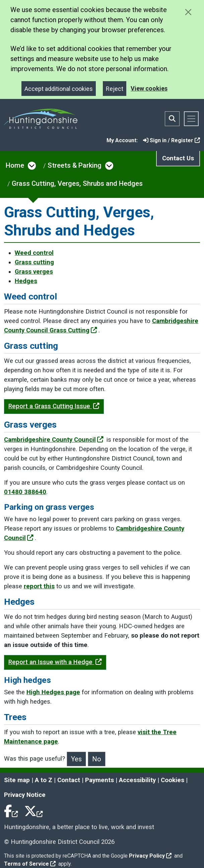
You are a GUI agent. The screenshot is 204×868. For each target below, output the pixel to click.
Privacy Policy (150, 856)
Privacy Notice (25, 795)
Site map (17, 780)
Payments (99, 780)
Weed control (34, 253)
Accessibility (137, 780)
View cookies (149, 88)
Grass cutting (34, 262)
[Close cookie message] (188, 12)
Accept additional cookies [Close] (59, 89)
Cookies (173, 780)
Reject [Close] (115, 89)
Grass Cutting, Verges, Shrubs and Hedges (77, 183)
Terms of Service (30, 864)
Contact (69, 780)
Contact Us (178, 158)
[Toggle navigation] (191, 119)
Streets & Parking (75, 165)
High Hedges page (53, 692)
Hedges (26, 281)
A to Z (44, 780)
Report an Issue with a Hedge (55, 662)
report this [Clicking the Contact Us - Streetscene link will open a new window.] (39, 586)
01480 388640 (25, 492)
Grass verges (34, 272)
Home (15, 165)
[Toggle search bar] (172, 119)
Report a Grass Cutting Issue (54, 406)
